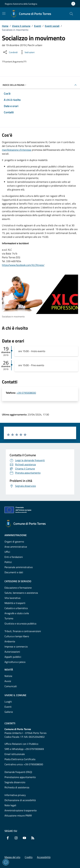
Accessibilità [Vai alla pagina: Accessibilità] (44, 857)
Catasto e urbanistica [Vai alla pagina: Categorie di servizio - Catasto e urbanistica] (16, 608)
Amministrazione (16, 535)
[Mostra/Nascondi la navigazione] (4, 13)
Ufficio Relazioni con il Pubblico (21, 744)
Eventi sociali (52, 26)
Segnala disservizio (15, 782)
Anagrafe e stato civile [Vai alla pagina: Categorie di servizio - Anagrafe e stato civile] (17, 613)
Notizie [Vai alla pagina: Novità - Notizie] (8, 676)
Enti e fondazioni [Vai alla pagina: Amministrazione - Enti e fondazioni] (14, 557)
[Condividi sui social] (10, 52)
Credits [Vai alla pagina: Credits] (29, 857)
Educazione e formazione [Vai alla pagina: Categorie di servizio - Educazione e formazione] (18, 588)
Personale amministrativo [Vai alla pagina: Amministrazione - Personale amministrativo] (19, 567)
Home (5, 26)
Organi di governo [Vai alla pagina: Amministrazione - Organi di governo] (14, 542)
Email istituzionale (15, 754)
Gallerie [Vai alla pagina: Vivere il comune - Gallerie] (9, 712)
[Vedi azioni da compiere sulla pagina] (27, 52)
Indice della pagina (15, 85)
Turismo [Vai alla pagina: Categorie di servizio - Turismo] (9, 618)
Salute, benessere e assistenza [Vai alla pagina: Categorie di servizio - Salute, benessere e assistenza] (21, 593)
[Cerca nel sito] (71, 14)
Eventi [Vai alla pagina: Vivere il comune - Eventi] (8, 707)
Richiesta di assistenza (17, 787)
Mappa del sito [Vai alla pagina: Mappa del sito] (12, 857)
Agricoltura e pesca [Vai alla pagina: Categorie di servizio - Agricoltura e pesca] (15, 662)
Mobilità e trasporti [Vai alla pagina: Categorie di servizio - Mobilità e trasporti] (15, 603)
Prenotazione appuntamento (20, 777)
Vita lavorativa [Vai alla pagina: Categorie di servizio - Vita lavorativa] (12, 598)
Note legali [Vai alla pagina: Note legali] (10, 805)
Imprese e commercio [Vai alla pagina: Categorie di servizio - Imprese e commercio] (16, 647)
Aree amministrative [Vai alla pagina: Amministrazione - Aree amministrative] (16, 547)
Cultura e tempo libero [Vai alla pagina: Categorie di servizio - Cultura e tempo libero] (17, 636)
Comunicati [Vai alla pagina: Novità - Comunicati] (11, 686)
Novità (9, 670)
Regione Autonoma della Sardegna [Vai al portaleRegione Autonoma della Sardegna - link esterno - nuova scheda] (21, 4)
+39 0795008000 (26, 393)
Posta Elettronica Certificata (20, 759)
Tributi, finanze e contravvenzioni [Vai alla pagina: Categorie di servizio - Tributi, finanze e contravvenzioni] (23, 631)
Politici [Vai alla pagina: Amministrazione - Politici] (8, 562)
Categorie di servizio (18, 581)
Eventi (38, 26)
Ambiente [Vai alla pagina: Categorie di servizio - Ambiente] (10, 641)
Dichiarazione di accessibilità (20, 800)
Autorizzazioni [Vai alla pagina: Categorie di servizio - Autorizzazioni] (12, 652)
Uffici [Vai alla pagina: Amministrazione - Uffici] (7, 552)
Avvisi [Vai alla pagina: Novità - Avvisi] (8, 681)
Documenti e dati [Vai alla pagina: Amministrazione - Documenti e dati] (14, 572)
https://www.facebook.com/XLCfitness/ (23, 265)
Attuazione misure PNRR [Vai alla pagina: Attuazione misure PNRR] (18, 816)
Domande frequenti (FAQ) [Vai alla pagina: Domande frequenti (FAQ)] (18, 772)
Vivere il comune (21, 26)
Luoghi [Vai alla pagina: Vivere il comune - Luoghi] (8, 702)
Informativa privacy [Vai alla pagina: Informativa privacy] (15, 795)
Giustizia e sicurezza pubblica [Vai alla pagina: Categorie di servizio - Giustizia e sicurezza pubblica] (20, 623)
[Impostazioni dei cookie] (6, 862)
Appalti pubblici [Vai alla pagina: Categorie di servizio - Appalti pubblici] (13, 657)
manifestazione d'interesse (17, 150)
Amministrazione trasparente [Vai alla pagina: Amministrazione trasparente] (21, 810)
